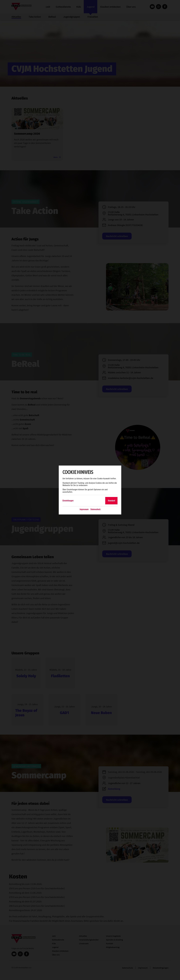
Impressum (84, 509)
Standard (111, 501)
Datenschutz (95, 509)
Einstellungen (68, 501)
